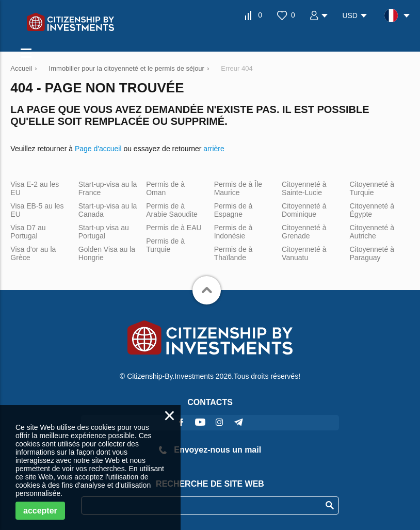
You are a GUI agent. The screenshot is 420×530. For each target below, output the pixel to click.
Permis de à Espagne (233, 210)
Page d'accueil (98, 149)
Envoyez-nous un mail (210, 450)
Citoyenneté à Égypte (372, 210)
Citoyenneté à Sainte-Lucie (304, 188)
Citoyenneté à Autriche (372, 232)
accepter (40, 511)
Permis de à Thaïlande (233, 253)
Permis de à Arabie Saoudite (172, 210)
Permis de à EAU (174, 228)
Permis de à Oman (165, 188)
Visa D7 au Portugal (28, 232)
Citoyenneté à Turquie (372, 188)
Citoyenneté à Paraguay (372, 253)
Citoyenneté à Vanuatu (304, 253)
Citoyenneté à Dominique (304, 210)
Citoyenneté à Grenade (304, 232)
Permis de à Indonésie (233, 232)
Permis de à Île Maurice (238, 188)
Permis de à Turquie (165, 245)
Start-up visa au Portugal (104, 232)
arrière (214, 149)
